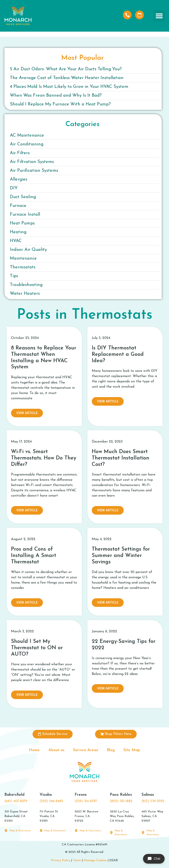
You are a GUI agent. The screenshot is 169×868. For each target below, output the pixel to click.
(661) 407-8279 (16, 802)
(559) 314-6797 (86, 802)
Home (34, 750)
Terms (77, 860)
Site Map (132, 750)
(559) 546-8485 (51, 802)
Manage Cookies (95, 860)
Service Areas (86, 750)
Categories (83, 124)
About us (56, 750)
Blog (111, 750)
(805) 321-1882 (121, 802)
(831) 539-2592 (153, 802)
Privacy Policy (61, 860)
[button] (159, 16)
